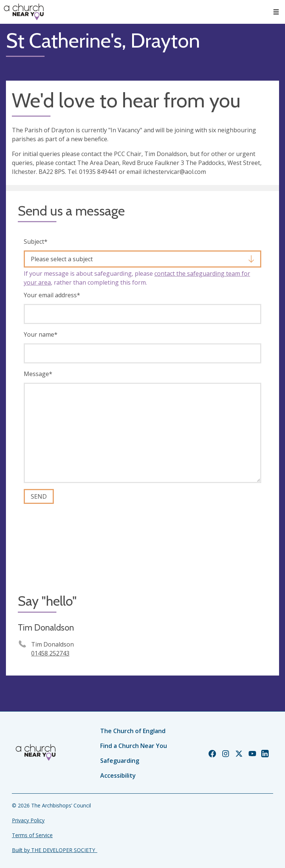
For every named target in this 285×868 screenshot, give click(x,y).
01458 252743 (50, 653)
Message (38, 374)
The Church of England (133, 731)
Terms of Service (32, 835)
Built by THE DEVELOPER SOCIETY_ (55, 850)
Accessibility (118, 775)
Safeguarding (120, 761)
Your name (41, 334)
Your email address (52, 295)
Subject (36, 242)
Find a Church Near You (134, 746)
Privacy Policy (28, 820)
